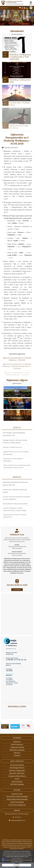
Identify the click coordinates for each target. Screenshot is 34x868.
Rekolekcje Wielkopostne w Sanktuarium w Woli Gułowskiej (20, 57)
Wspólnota (17, 742)
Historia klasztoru (17, 744)
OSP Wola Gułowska (17, 784)
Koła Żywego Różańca (17, 768)
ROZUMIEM (17, 865)
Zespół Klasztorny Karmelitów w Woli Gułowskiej (16, 3)
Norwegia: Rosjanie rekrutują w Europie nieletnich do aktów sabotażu (15, 447)
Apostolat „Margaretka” (17, 771)
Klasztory (17, 753)
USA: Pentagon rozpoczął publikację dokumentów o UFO (14, 446)
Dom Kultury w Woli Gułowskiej (17, 797)
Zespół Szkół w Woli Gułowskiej (17, 799)
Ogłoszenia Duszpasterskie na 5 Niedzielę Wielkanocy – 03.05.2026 (17, 139)
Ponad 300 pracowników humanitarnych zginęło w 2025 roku (15, 495)
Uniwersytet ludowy (17, 747)
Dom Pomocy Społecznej (17, 805)
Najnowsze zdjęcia (17, 382)
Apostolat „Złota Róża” (17, 773)
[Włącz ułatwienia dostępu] (32, 8)
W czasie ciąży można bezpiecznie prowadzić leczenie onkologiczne (16, 498)
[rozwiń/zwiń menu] (31, 3)
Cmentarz (17, 756)
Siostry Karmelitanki (17, 765)
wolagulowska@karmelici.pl (18, 820)
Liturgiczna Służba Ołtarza (17, 776)
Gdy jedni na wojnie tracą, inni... (13, 448)
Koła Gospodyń (17, 782)
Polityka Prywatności (17, 859)
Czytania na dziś (17, 794)
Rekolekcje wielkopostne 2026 (20, 81)
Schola (17, 779)
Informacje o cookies (17, 861)
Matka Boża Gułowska (17, 750)
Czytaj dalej (17, 603)
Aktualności (17, 33)
